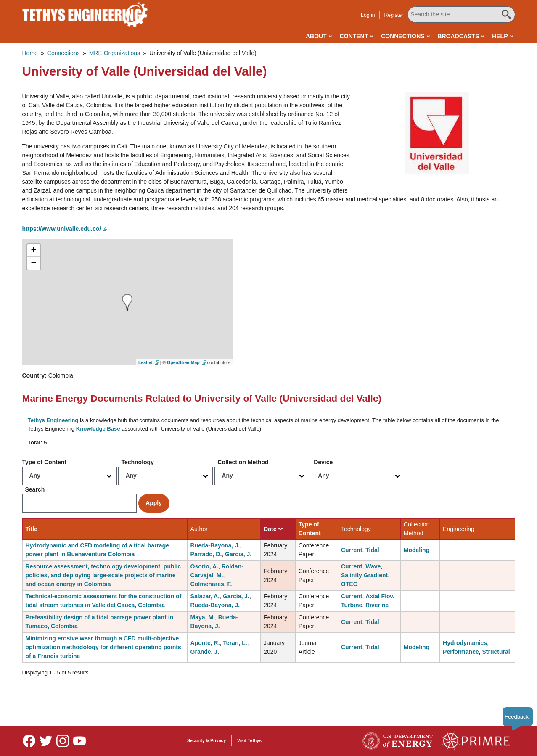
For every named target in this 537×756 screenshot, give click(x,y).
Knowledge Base (98, 429)
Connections (403, 36)
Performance (461, 652)
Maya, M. (203, 617)
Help (500, 36)
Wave (373, 566)
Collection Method (243, 462)
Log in (368, 15)
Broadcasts (458, 36)
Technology (138, 462)
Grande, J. (205, 652)
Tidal (372, 550)
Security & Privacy (206, 740)
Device (323, 462)
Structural (496, 652)
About (316, 36)
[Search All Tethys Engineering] (461, 15)
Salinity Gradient (364, 575)
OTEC (349, 584)
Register (394, 15)
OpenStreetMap (183, 362)
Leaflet (145, 362)
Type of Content (45, 462)
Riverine (377, 605)
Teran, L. (235, 643)
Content (354, 36)
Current (352, 550)
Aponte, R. (205, 643)
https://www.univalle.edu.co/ (62, 229)
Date (273, 529)
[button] (437, 133)
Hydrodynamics (465, 643)
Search (35, 489)
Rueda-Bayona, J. (215, 545)
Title (32, 529)
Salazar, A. (205, 596)
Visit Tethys (249, 740)
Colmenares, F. (211, 584)
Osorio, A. (204, 566)
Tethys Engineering (53, 420)
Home (30, 53)
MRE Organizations (115, 53)
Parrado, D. (206, 554)
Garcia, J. (238, 554)
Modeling (417, 550)
